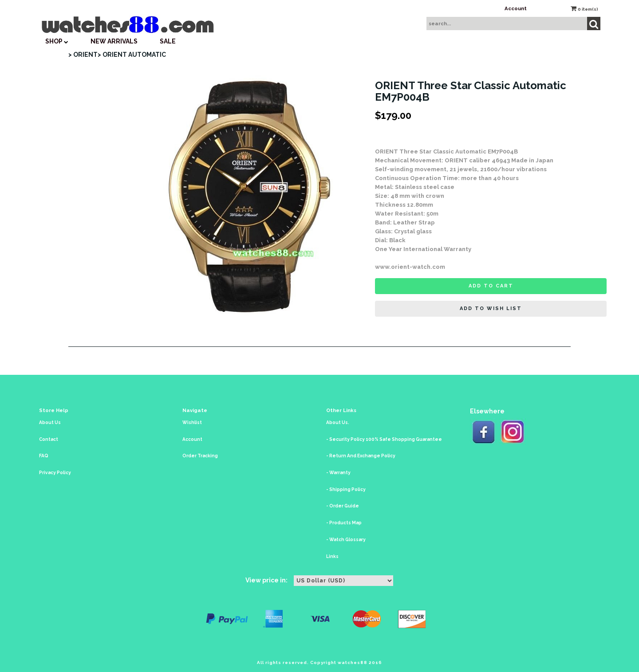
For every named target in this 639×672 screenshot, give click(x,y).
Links (332, 556)
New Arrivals (114, 41)
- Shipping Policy (346, 489)
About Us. (338, 422)
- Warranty (338, 473)
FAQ (44, 456)
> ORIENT (83, 55)
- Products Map (344, 523)
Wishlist (192, 422)
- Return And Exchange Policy (361, 456)
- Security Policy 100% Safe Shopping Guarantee (384, 439)
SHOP (57, 41)
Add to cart (491, 286)
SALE (168, 41)
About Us (50, 422)
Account (516, 8)
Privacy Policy (55, 473)
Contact (49, 439)
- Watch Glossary (346, 540)
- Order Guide (343, 506)
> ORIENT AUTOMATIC (132, 55)
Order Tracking (200, 456)
